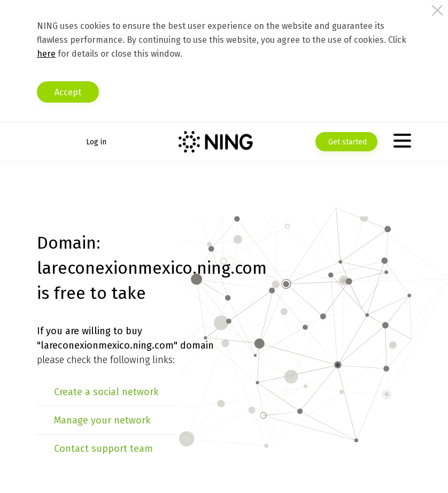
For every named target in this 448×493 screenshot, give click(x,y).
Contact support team (103, 449)
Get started (346, 142)
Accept (68, 92)
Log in (96, 142)
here (46, 54)
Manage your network (102, 420)
